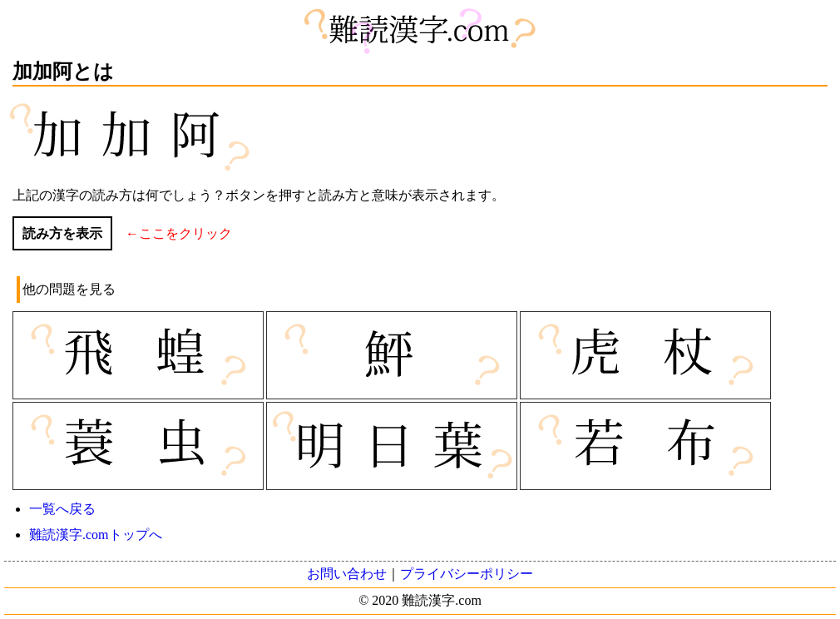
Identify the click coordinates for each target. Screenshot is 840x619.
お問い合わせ (347, 574)
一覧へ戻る (62, 509)
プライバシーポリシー (467, 574)
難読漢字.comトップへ (96, 535)
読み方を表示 (62, 233)
